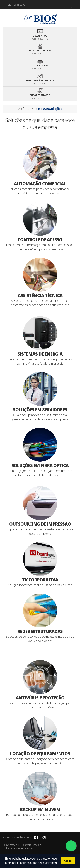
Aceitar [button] (68, 861)
